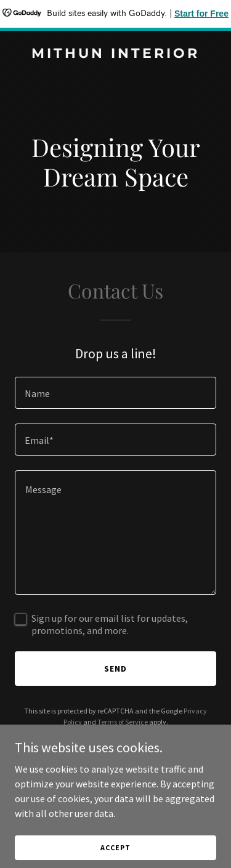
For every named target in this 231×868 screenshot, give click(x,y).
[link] (115, 54)
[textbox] (115, 393)
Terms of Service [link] (123, 722)
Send (115, 669)
